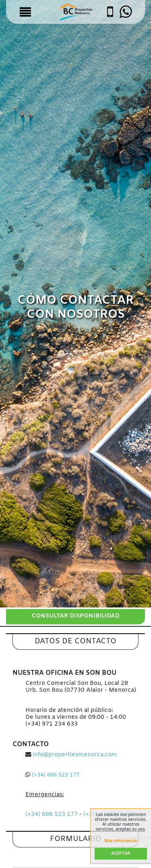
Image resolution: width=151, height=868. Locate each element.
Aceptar (121, 854)
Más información (121, 841)
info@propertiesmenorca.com (75, 755)
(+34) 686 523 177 (56, 775)
